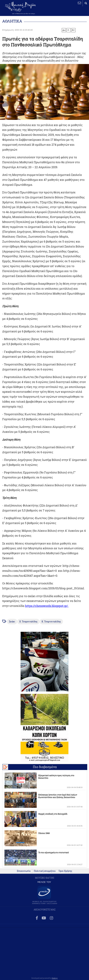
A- (69, 30)
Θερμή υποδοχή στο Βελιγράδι (53, 814)
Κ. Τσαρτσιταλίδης (51, 622)
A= (73, 30)
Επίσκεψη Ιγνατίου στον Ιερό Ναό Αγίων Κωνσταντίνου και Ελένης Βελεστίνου (58, 796)
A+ (64, 30)
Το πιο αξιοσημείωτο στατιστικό (54, 852)
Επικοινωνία (24, 871)
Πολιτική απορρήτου (45, 871)
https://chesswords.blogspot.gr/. (47, 606)
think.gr (55, 978)
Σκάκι (12, 622)
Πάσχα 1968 (44, 833)
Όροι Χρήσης (65, 871)
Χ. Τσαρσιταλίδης (28, 622)
